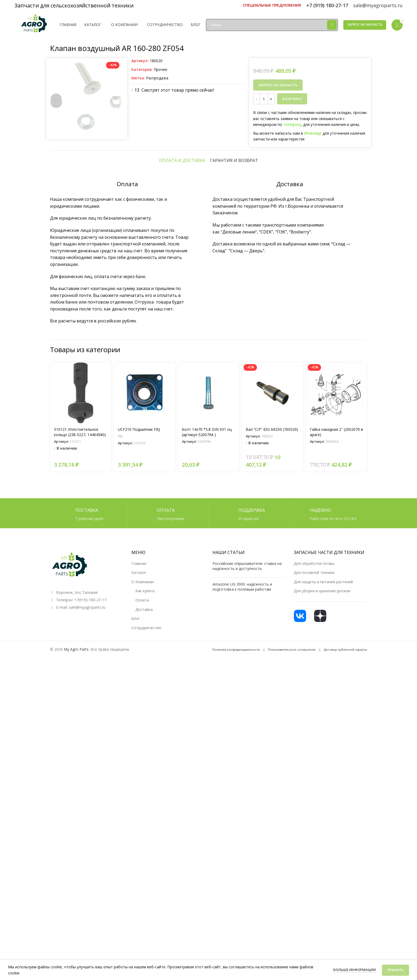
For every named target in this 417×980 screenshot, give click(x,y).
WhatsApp (313, 133)
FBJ (120, 753)
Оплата (142, 917)
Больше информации (355, 970)
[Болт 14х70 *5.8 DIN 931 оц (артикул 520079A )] (208, 710)
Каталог (139, 889)
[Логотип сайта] (34, 24)
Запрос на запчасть (365, 25)
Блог (136, 935)
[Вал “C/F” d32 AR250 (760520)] (272, 710)
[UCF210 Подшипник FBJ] (144, 710)
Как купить (145, 908)
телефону (292, 124)
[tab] (182, 477)
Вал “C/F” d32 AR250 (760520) (272, 746)
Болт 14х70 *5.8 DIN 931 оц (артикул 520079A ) (207, 749)
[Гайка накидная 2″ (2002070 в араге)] (336, 710)
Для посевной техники (314, 889)
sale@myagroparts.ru (87, 924)
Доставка (144, 926)
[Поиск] (272, 25)
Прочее (160, 69)
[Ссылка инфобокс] (272, 5)
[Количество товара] (264, 99)
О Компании (142, 899)
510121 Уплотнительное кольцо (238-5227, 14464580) (80, 749)
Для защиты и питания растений (323, 899)
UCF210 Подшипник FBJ (139, 746)
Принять (395, 970)
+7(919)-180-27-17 (90, 917)
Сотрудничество (146, 945)
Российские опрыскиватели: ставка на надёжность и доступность (247, 883)
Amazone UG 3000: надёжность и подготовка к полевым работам (242, 904)
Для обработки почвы (314, 880)
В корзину (292, 99)
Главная (139, 880)
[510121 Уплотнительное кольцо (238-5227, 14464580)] (81, 710)
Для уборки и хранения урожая (322, 908)
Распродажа (157, 78)
